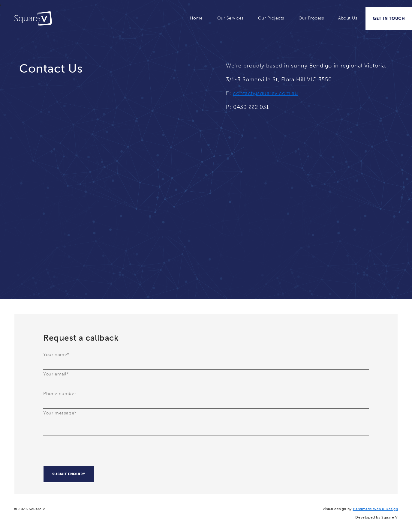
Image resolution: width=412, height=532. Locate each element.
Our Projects (271, 18)
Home (196, 18)
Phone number (60, 393)
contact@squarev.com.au (265, 93)
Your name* (56, 354)
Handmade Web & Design (376, 509)
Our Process (311, 18)
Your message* (60, 413)
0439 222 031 (251, 107)
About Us (348, 18)
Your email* (56, 374)
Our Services (230, 18)
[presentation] (89, 454)
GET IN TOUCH (389, 18)
